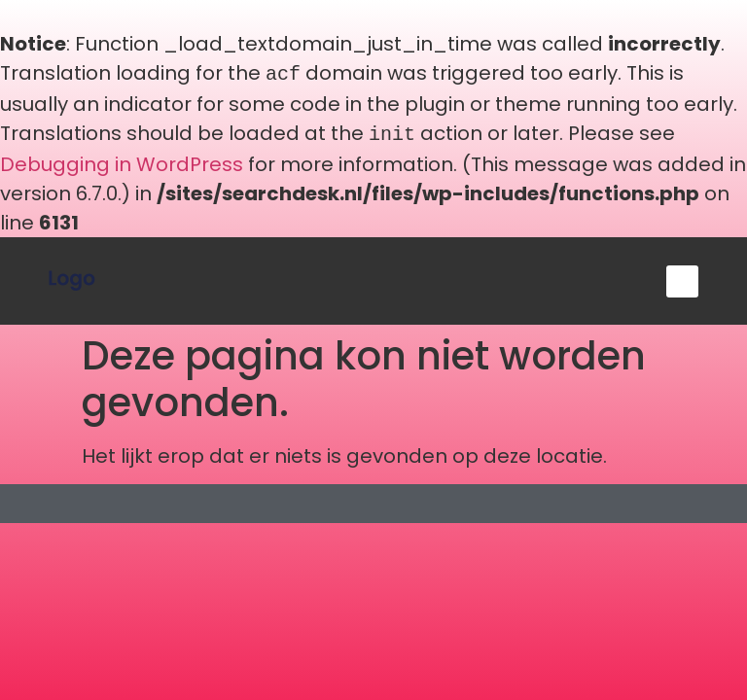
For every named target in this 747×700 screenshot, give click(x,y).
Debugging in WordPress (122, 160)
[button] (682, 278)
